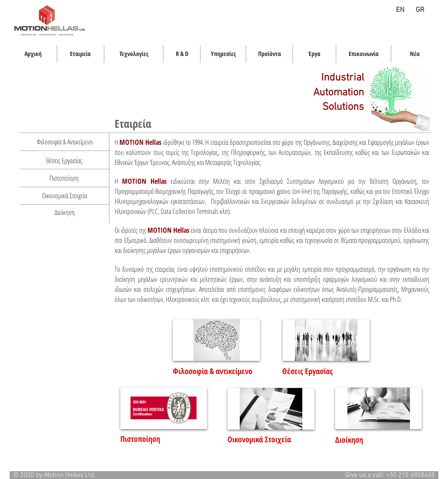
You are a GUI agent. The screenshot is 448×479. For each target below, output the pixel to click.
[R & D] (182, 54)
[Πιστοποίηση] (64, 178)
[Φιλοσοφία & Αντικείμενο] (65, 142)
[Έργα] (314, 54)
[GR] (420, 10)
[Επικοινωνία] (364, 54)
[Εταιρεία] (80, 54)
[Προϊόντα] (269, 54)
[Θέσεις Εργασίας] (64, 161)
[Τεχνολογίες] (134, 54)
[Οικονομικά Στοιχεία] (64, 196)
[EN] (400, 10)
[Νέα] (415, 54)
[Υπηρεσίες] (223, 54)
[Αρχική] (33, 54)
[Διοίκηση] (65, 212)
